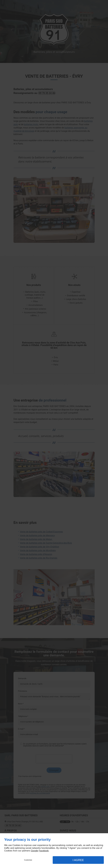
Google (34, 851)
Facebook (44, 851)
